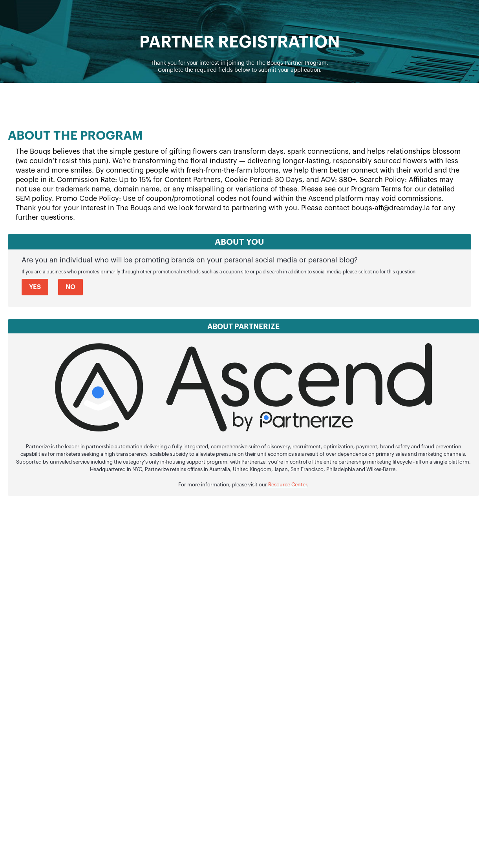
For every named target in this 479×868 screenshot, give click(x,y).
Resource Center (288, 485)
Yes (35, 287)
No (70, 287)
